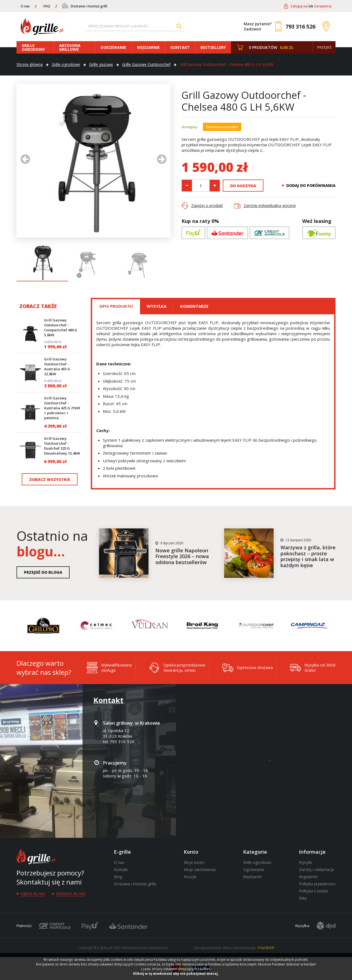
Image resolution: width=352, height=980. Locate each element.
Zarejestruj (323, 6)
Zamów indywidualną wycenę (270, 205)
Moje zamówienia (200, 870)
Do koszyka (243, 186)
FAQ (47, 6)
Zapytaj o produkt (207, 205)
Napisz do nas (33, 893)
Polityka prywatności (317, 884)
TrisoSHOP (266, 948)
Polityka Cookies (314, 891)
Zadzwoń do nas (71, 893)
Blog (118, 877)
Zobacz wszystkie (50, 479)
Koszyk (190, 877)
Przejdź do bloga (43, 572)
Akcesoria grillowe (70, 47)
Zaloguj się (299, 6)
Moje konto (194, 862)
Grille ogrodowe (33, 47)
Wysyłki (306, 862)
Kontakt (180, 47)
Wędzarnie (148, 47)
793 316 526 (300, 26)
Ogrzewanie (113, 47)
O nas (25, 6)
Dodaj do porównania (311, 186)
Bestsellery (213, 47)
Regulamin (308, 877)
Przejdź (324, 47)
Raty (303, 898)
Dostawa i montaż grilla (135, 884)
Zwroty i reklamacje (317, 870)
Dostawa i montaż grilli (89, 6)
